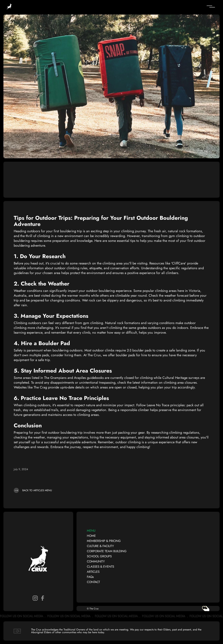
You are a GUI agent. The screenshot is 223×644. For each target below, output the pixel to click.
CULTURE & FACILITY (100, 546)
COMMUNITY (96, 561)
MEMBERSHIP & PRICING (104, 541)
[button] (190, 7)
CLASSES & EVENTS (101, 567)
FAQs (90, 577)
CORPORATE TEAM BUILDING (107, 551)
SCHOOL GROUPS (99, 556)
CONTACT (93, 582)
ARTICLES (93, 572)
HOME (91, 536)
